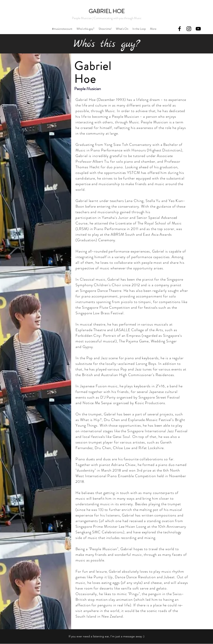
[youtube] (198, 29)
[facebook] (180, 29)
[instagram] (189, 29)
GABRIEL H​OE (107, 11)
